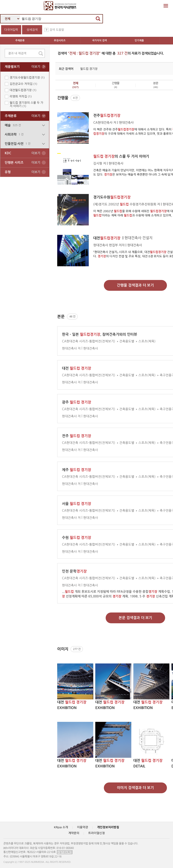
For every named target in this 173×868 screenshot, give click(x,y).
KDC (23, 153)
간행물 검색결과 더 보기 (135, 285)
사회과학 (25, 135)
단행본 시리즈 (23, 163)
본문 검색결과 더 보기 (135, 618)
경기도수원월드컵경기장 (27, 78)
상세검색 (32, 30)
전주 (107, 116)
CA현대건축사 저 (105, 123)
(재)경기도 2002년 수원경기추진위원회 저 (127, 204)
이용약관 (83, 827)
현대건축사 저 (71, 348)
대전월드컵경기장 (23, 90)
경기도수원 (112, 197)
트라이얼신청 (97, 833)
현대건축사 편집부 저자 (109, 245)
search (41, 53)
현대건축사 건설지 (138, 238)
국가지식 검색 (99, 41)
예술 (25, 125)
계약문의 (74, 833)
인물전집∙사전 (25, 144)
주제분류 (20, 41)
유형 (23, 172)
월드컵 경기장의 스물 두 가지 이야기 (26, 104)
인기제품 (139, 41)
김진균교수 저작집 (23, 84)
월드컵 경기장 (89, 69)
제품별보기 (23, 67)
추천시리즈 (60, 41)
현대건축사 (126, 123)
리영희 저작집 (21, 96)
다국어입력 (11, 30)
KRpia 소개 (61, 827)
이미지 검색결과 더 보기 (135, 788)
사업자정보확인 (65, 852)
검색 (98, 19)
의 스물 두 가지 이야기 (121, 156)
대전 (107, 238)
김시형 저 (100, 163)
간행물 (116, 85)
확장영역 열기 (166, 6)
